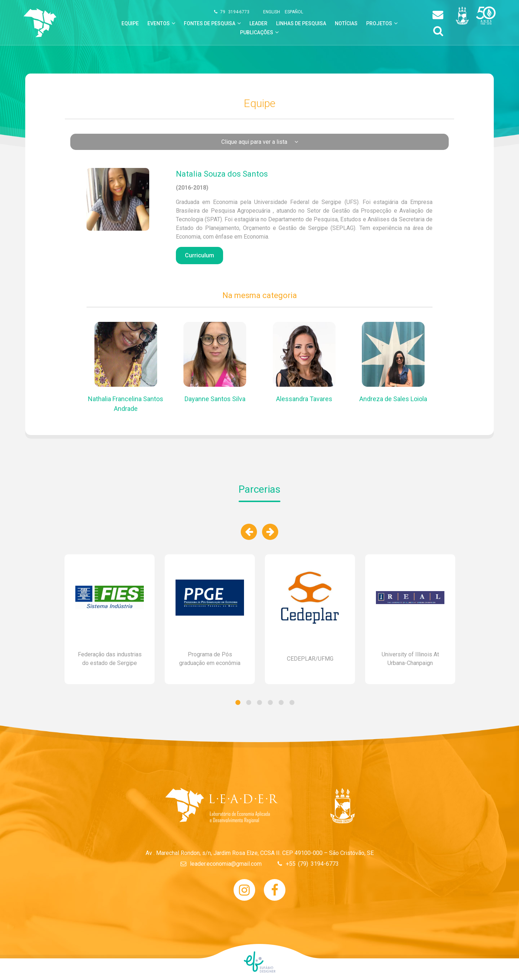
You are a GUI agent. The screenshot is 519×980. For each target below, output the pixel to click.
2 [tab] (249, 703)
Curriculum (199, 255)
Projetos (379, 23)
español (294, 12)
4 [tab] (270, 703)
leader (258, 23)
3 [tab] (259, 703)
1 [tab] (238, 703)
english (272, 12)
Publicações (257, 32)
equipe (130, 23)
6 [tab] (292, 703)
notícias (346, 23)
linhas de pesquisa (301, 23)
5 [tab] (281, 703)
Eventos (159, 23)
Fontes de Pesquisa (210, 23)
